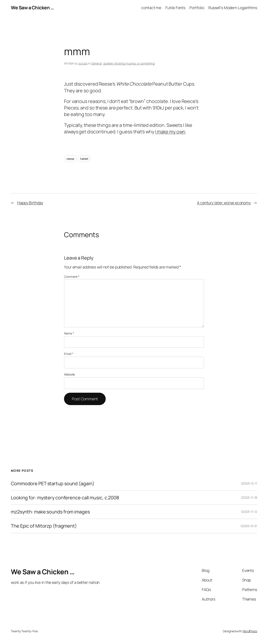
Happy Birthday (30, 203)
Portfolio (197, 8)
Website (69, 374)
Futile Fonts (175, 8)
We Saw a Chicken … (32, 7)
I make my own (170, 132)
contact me (151, 8)
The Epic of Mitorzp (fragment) (44, 526)
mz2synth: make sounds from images (50, 512)
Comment (72, 277)
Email (69, 354)
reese (70, 159)
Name (69, 333)
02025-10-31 (249, 526)
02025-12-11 (249, 483)
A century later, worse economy (224, 203)
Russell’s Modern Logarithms (233, 8)
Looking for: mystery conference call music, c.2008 (65, 498)
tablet (84, 159)
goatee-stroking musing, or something (129, 63)
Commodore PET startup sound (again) (53, 483)
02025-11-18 (249, 497)
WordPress (250, 631)
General (96, 63)
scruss (83, 63)
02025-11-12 (249, 512)
